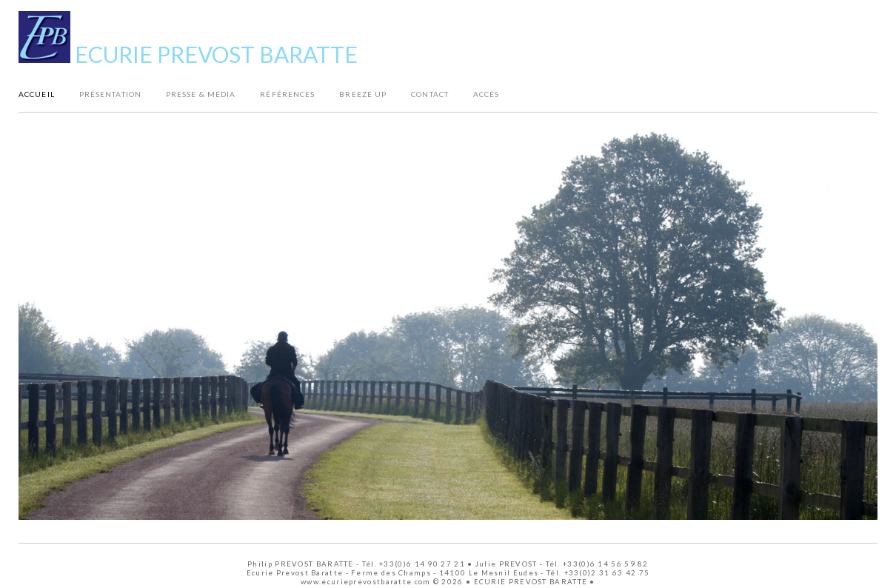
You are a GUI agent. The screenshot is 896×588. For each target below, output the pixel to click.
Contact (430, 93)
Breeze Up (363, 93)
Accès (487, 93)
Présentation (110, 93)
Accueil (37, 93)
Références (287, 93)
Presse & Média (201, 93)
